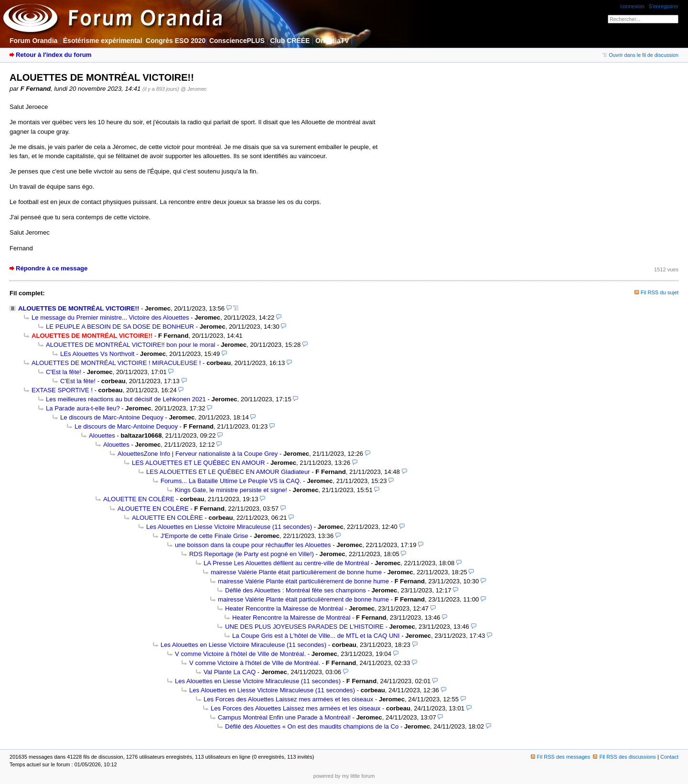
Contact (669, 757)
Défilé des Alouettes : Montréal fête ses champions (296, 590)
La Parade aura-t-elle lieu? (83, 408)
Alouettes (102, 435)
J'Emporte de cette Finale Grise (204, 536)
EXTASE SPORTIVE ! (62, 390)
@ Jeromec (193, 89)
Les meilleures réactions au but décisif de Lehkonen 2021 (126, 399)
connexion (632, 6)
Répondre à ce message (52, 268)
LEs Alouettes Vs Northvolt (97, 354)
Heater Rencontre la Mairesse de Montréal (284, 608)
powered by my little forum (344, 776)
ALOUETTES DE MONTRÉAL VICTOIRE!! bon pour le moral (130, 345)
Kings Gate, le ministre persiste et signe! (231, 490)
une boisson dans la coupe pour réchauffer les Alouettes (253, 545)
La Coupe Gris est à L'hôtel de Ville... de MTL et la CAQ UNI (316, 636)
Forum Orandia (33, 41)
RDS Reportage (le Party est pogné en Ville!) (252, 554)
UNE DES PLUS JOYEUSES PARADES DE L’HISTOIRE (304, 627)
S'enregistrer (664, 6)
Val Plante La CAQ (230, 672)
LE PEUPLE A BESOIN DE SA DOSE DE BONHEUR (120, 327)
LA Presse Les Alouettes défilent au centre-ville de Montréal (286, 563)
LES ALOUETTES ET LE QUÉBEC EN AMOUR (198, 463)
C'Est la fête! (64, 372)
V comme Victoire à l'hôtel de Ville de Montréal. (240, 654)
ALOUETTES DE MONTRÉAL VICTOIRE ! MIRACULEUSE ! (116, 363)
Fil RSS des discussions (624, 757)
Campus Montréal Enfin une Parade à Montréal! (284, 717)
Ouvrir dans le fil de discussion (640, 55)
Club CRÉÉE (290, 41)
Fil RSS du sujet (660, 292)
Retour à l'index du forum (54, 55)
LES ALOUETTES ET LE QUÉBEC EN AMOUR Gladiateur (228, 472)
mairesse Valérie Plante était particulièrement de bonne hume (296, 572)
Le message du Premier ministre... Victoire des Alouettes (110, 317)
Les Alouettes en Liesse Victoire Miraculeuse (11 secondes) (229, 527)
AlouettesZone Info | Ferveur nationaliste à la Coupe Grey (198, 454)
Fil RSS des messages (561, 757)
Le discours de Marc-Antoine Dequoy (112, 417)
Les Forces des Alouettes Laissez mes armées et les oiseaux (288, 699)
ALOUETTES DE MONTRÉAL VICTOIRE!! (79, 308)
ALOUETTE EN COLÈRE (139, 499)
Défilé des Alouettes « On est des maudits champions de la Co (312, 726)
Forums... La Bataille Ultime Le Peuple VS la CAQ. (231, 481)
